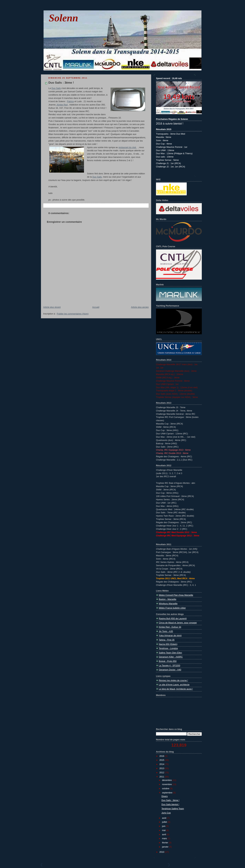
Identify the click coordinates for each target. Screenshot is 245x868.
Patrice (70, 101)
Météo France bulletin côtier (172, 608)
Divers (165, 796)
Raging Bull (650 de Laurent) (173, 619)
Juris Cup (166, 813)
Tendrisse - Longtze (168, 648)
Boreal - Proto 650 (168, 661)
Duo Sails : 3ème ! (61, 83)
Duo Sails (56, 88)
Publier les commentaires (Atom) (73, 314)
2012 (162, 773)
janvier (166, 847)
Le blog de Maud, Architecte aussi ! (176, 689)
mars (165, 839)
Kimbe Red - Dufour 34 (170, 627)
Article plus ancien (140, 307)
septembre (168, 793)
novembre (167, 784)
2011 (162, 777)
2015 (162, 760)
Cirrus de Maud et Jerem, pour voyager (178, 623)
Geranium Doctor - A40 (170, 670)
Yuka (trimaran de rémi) (170, 636)
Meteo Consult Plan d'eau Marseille (176, 595)
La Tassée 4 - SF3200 (169, 666)
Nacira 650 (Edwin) (168, 644)
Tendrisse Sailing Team (173, 809)
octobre (166, 789)
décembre (167, 780)
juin (164, 826)
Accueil (96, 307)
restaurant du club (128, 147)
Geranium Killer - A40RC (171, 657)
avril (164, 835)
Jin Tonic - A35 (166, 631)
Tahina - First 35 (167, 640)
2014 (162, 764)
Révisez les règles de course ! (173, 680)
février (165, 843)
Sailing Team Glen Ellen (170, 653)
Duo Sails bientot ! (170, 805)
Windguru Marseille (168, 604)
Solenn (63, 18)
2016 (162, 756)
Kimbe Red (62, 105)
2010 (162, 852)
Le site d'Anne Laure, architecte (174, 685)
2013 (162, 768)
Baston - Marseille (168, 599)
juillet (165, 822)
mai (164, 830)
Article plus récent (52, 307)
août (164, 818)
